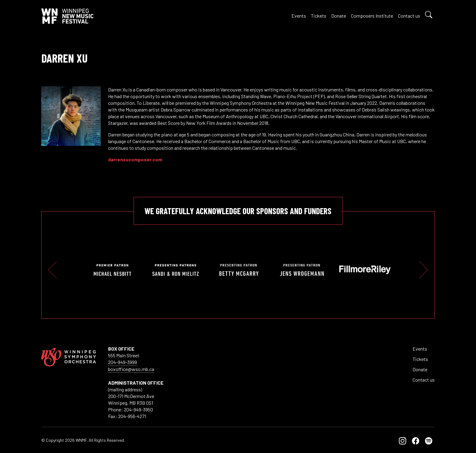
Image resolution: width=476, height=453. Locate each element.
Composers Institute (372, 16)
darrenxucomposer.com (135, 159)
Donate (339, 16)
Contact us (409, 16)
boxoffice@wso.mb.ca (131, 369)
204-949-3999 (122, 362)
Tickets (319, 16)
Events (299, 16)
